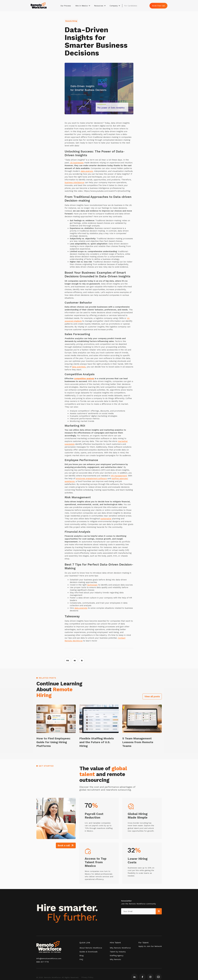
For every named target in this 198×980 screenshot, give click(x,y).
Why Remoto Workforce (120, 948)
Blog (81, 956)
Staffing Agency (117, 956)
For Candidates (131, 6)
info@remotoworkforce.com (49, 958)
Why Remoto (115, 959)
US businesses (77, 163)
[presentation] (133, 920)
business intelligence (74, 182)
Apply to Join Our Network (150, 946)
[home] (39, 6)
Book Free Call (158, 6)
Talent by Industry (118, 952)
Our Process (66, 6)
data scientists (79, 367)
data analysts (81, 608)
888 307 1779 (43, 962)
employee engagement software (91, 479)
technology (92, 585)
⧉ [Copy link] (82, 661)
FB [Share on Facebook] (68, 661)
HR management (119, 476)
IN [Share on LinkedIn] (75, 661)
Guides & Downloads (88, 952)
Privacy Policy (87, 977)
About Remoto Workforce (91, 948)
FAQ (81, 959)
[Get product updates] (138, 911)
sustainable (106, 519)
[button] (83, 6)
